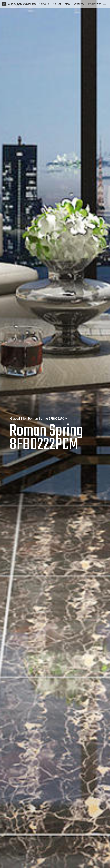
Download (79, 4)
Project (57, 4)
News (68, 4)
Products (44, 4)
